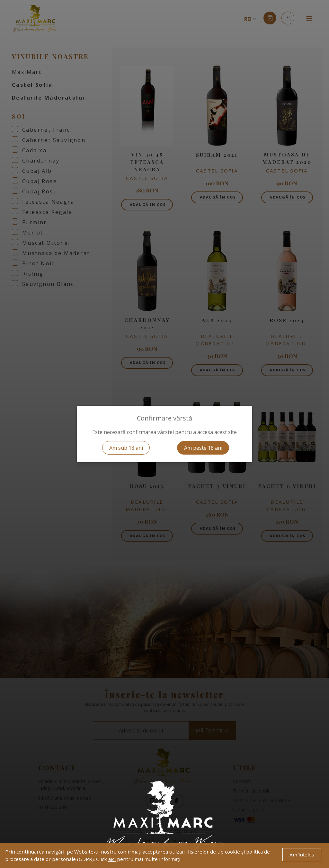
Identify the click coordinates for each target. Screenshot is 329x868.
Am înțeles (302, 855)
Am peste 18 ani (203, 448)
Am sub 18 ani (126, 448)
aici (112, 859)
